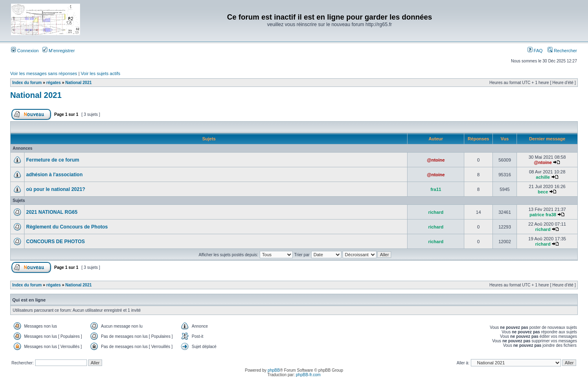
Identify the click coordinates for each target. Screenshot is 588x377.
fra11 (436, 189)
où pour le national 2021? (56, 189)
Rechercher (562, 51)
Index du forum (27, 83)
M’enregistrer (59, 51)
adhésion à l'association (54, 175)
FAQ (535, 51)
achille (543, 177)
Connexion (25, 51)
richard (436, 212)
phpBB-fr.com (308, 375)
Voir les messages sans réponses (44, 73)
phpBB (274, 370)
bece (543, 192)
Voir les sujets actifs (101, 73)
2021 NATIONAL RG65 (52, 212)
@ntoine (436, 160)
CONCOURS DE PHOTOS (56, 242)
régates (53, 83)
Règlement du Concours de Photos (67, 227)
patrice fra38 (543, 215)
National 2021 (78, 83)
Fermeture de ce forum (53, 160)
